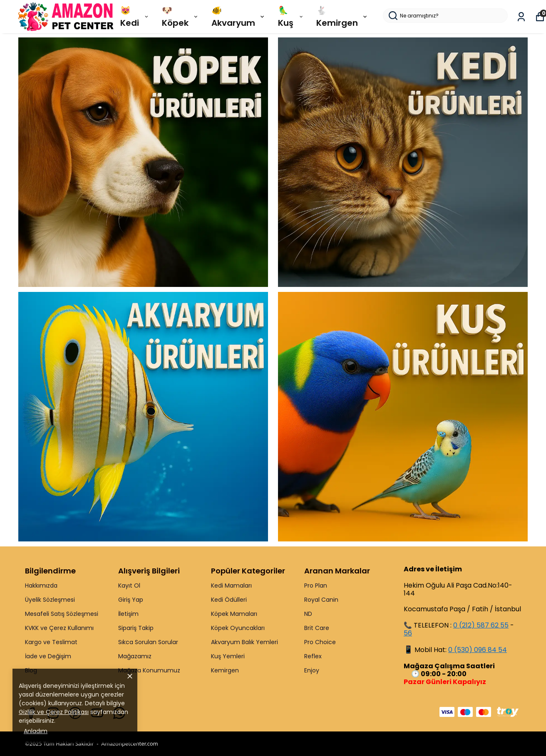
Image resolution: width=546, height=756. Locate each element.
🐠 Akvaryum (238, 17)
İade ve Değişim (48, 656)
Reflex (313, 656)
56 (408, 633)
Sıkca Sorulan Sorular (148, 642)
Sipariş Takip (136, 628)
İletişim (128, 614)
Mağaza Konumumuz (149, 670)
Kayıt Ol (129, 586)
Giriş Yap (131, 600)
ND (308, 614)
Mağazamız (135, 656)
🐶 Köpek (180, 17)
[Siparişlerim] (521, 17)
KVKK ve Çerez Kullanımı (59, 628)
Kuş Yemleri (228, 656)
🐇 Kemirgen (342, 17)
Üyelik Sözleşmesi (50, 600)
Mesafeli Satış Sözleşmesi (62, 614)
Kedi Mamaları (231, 586)
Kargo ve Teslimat (51, 642)
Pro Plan (316, 586)
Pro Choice (320, 642)
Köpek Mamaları (234, 614)
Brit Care (317, 628)
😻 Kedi (135, 17)
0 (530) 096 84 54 (478, 650)
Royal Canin (321, 600)
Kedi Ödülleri (229, 600)
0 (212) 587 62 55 (481, 625)
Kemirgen (225, 670)
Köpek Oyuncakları (238, 628)
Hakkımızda (41, 586)
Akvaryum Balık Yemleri (244, 642)
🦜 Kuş (291, 17)
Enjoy (312, 670)
